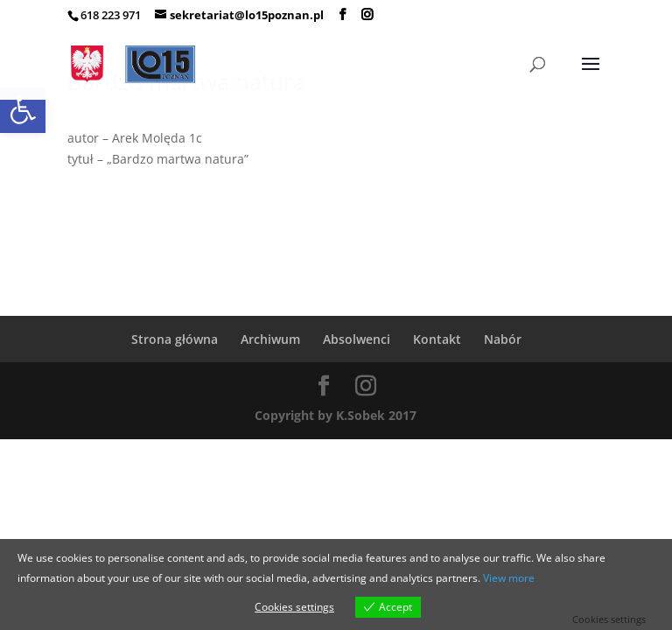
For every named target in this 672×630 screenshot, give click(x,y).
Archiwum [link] (270, 339)
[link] (23, 110)
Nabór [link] (503, 339)
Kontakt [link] (437, 339)
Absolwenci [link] (357, 339)
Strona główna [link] (175, 339)
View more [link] (509, 578)
